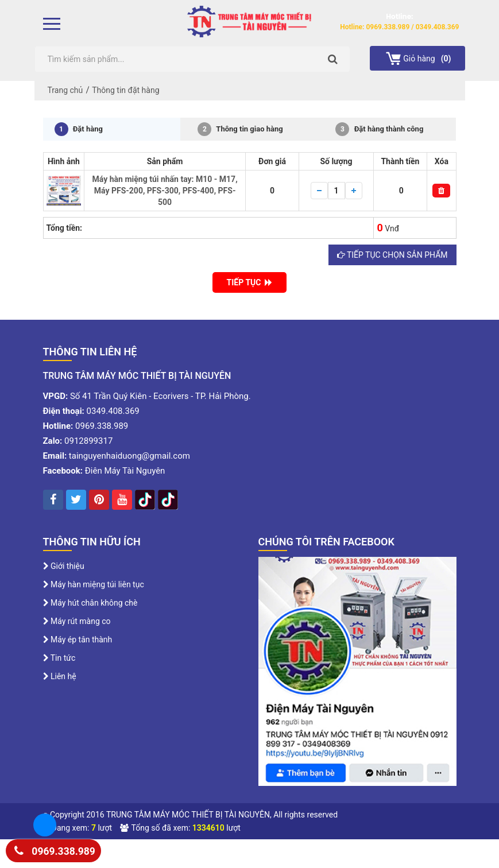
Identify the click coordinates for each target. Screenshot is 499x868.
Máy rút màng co (77, 621)
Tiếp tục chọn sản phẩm (392, 255)
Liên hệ (60, 676)
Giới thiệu (64, 566)
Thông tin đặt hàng (125, 90)
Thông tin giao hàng (240, 129)
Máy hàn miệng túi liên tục (94, 584)
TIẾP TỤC (250, 282)
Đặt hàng (79, 129)
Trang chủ (65, 90)
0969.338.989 (55, 849)
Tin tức (59, 658)
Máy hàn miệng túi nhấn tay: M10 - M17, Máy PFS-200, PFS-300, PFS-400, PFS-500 (165, 191)
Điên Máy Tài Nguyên (125, 471)
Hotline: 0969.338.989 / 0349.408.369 (399, 27)
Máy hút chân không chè (90, 603)
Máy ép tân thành (78, 640)
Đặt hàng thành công (379, 129)
